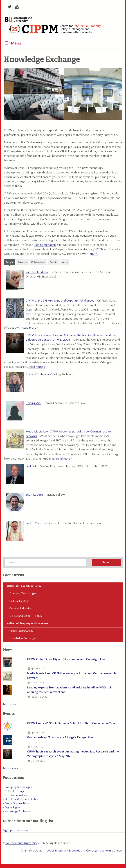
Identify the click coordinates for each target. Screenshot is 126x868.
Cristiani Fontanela (37, 374)
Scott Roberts (35, 495)
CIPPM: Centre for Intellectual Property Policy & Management (55, 30)
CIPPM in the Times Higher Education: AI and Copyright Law (66, 659)
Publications (38, 262)
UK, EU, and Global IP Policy (22, 799)
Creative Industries (20, 608)
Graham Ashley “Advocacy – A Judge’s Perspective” (61, 737)
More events (11, 768)
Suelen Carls (34, 523)
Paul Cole (31, 466)
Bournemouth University (19, 20)
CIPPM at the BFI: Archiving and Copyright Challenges (60, 301)
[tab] (10, 263)
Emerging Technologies (23, 593)
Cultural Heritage (19, 601)
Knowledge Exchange (22, 638)
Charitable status (32, 851)
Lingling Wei (33, 403)
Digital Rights (13, 807)
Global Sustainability (21, 631)
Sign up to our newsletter (18, 830)
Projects (22, 262)
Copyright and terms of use (104, 851)
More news (10, 704)
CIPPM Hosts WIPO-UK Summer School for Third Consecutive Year (71, 723)
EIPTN (98, 249)
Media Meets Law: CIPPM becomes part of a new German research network (71, 676)
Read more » (30, 328)
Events (53, 262)
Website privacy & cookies (64, 851)
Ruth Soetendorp (45, 245)
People (10, 262)
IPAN (94, 254)
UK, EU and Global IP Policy (26, 616)
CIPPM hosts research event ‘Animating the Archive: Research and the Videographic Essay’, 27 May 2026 (73, 754)
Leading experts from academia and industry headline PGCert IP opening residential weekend (69, 690)
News (65, 262)
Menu (16, 43)
